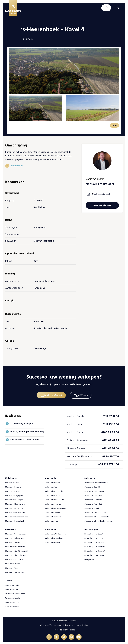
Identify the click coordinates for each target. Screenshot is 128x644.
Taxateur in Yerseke (13, 605)
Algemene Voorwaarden (51, 624)
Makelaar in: (11, 477)
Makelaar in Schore (13, 541)
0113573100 (83, 393)
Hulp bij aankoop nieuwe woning (27, 430)
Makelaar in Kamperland (14, 520)
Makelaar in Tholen (12, 563)
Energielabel (89, 558)
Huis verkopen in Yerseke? (95, 545)
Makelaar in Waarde (13, 567)
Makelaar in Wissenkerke (54, 537)
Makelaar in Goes (12, 481)
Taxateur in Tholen (12, 601)
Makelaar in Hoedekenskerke (17, 516)
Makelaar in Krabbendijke (55, 499)
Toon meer (17, 166)
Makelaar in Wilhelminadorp (55, 533)
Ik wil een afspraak (53, 393)
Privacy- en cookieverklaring (76, 624)
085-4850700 (111, 455)
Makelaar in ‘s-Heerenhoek (16, 533)
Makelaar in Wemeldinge (15, 571)
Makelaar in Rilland (92, 507)
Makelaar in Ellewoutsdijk (15, 503)
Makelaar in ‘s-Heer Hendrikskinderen (99, 520)
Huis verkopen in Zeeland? (95, 550)
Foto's (114, 125)
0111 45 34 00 (111, 447)
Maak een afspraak (101, 194)
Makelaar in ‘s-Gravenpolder (95, 511)
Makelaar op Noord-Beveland (96, 481)
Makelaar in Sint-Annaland (15, 545)
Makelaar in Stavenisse (14, 558)
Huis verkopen (91, 528)
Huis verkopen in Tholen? (94, 541)
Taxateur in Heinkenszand (15, 592)
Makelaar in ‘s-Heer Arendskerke (97, 516)
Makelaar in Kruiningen (53, 503)
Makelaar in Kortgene (53, 494)
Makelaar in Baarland (13, 486)
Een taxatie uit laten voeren (25, 438)
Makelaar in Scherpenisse (15, 537)
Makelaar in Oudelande (93, 494)
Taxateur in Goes (12, 588)
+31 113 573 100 (109, 463)
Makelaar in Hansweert (14, 507)
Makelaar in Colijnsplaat (14, 494)
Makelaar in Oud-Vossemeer (95, 490)
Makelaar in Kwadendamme (55, 507)
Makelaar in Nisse (51, 520)
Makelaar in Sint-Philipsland (16, 554)
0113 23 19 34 (111, 423)
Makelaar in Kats (51, 486)
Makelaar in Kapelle (52, 481)
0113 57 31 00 (111, 415)
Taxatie (9, 579)
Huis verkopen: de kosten (94, 554)
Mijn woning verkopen (22, 422)
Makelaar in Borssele (13, 490)
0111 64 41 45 (111, 439)
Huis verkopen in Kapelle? (94, 537)
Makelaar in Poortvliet (93, 503)
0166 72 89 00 (110, 431)
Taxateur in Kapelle (13, 597)
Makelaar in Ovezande (93, 499)
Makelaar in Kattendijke (54, 490)
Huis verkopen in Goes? (94, 533)
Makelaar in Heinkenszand (15, 511)
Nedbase (71, 629)
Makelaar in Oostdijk (92, 486)
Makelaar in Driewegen (14, 499)
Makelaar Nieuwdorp (53, 516)
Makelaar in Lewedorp (53, 511)
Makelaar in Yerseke (53, 541)
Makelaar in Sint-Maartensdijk (17, 550)
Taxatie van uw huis (13, 584)
